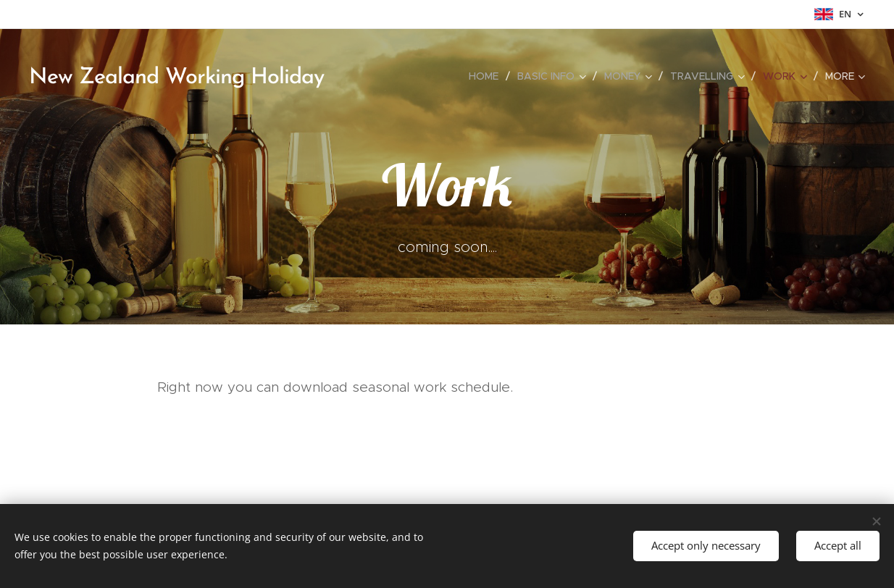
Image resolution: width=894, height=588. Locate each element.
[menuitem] (488, 76)
